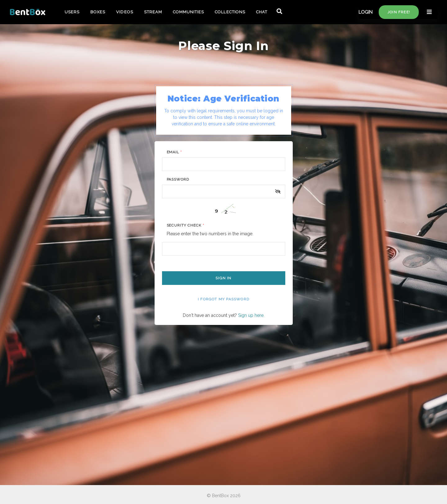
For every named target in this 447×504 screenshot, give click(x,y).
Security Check (185, 225)
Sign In (223, 278)
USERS (72, 12)
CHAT (262, 12)
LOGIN (366, 12)
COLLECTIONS (230, 12)
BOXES (98, 12)
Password (178, 179)
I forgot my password (223, 299)
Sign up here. (251, 315)
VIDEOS (124, 12)
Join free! (399, 12)
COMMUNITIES (188, 12)
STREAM (153, 12)
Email (174, 152)
